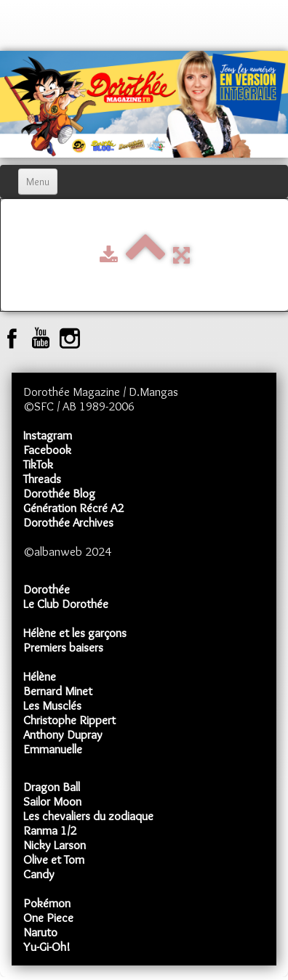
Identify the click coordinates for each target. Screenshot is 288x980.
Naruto (40, 932)
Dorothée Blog (59, 493)
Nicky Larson (55, 845)
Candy (39, 874)
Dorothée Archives (68, 522)
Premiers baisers (63, 647)
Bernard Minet (58, 691)
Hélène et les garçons (75, 633)
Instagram (48, 435)
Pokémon (47, 903)
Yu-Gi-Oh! (47, 947)
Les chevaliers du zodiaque (88, 816)
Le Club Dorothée (66, 604)
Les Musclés (52, 705)
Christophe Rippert (69, 720)
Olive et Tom (54, 859)
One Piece (48, 918)
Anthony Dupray (63, 734)
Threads (42, 479)
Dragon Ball (52, 787)
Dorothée (47, 589)
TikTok (38, 464)
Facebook (47, 450)
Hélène (40, 676)
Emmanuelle (53, 749)
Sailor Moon (52, 801)
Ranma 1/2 (50, 830)
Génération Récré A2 (73, 508)
